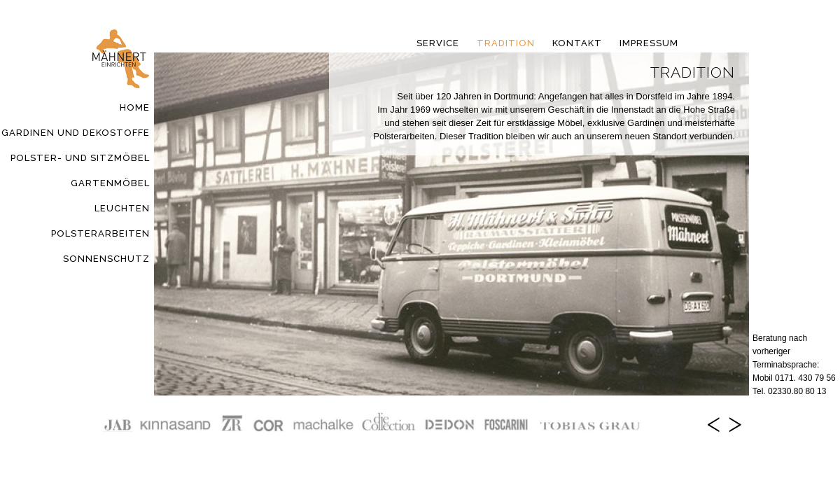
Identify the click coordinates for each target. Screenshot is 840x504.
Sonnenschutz (106, 259)
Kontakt (577, 43)
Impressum (649, 43)
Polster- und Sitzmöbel (80, 158)
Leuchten (122, 208)
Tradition (506, 43)
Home (135, 107)
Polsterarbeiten (100, 233)
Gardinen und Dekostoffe (76, 133)
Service (438, 43)
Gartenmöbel (110, 183)
